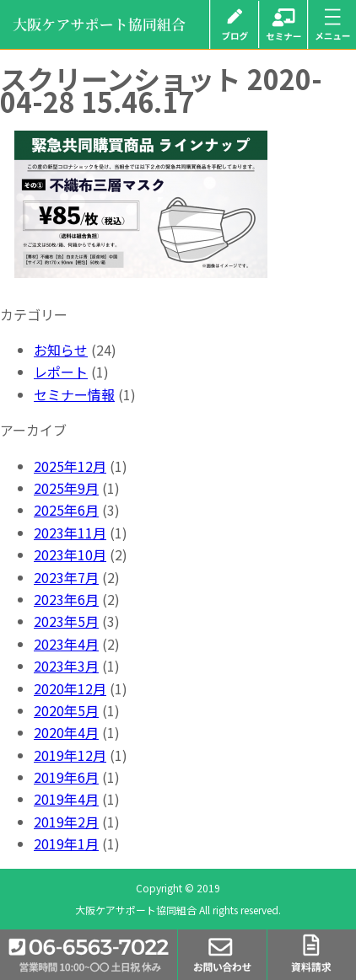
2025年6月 (66, 510)
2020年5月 (66, 710)
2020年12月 (70, 688)
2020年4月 (66, 732)
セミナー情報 (74, 394)
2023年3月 (66, 666)
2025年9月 (66, 488)
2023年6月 (66, 599)
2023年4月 (66, 644)
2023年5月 (66, 621)
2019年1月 (66, 843)
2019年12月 (70, 755)
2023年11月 (70, 533)
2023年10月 (70, 554)
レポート (61, 372)
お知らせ (61, 350)
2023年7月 (66, 577)
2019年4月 (66, 799)
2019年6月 (66, 777)
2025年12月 (70, 466)
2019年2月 (66, 822)
